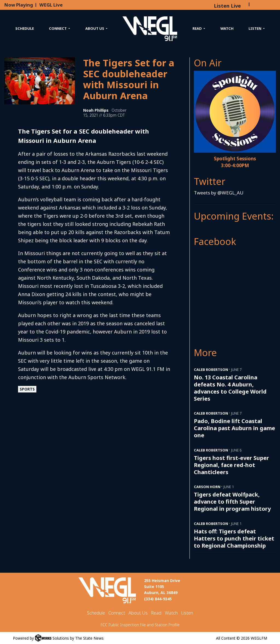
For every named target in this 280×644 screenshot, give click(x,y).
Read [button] (198, 28)
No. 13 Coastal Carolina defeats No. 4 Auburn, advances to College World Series (230, 388)
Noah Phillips (96, 110)
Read (156, 613)
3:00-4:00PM (235, 165)
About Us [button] (95, 28)
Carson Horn (207, 487)
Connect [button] (58, 28)
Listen (187, 613)
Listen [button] (255, 28)
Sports (27, 389)
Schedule (25, 28)
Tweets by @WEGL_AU (219, 193)
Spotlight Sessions (235, 159)
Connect (117, 613)
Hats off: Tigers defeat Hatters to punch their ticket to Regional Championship (234, 538)
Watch (227, 28)
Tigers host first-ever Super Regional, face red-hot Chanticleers (231, 465)
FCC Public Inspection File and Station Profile (140, 625)
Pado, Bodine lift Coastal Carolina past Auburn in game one (234, 428)
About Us (138, 613)
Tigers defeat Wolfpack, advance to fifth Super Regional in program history (232, 502)
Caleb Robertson (211, 370)
